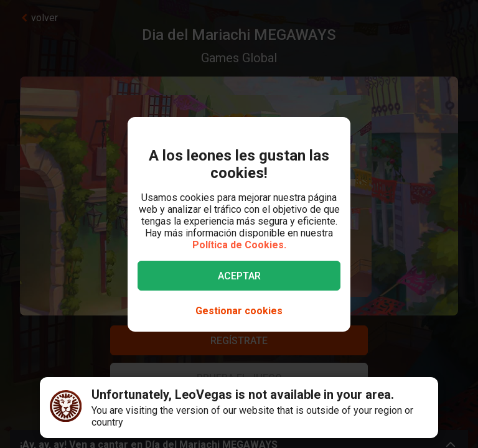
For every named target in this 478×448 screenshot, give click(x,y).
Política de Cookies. (239, 245)
